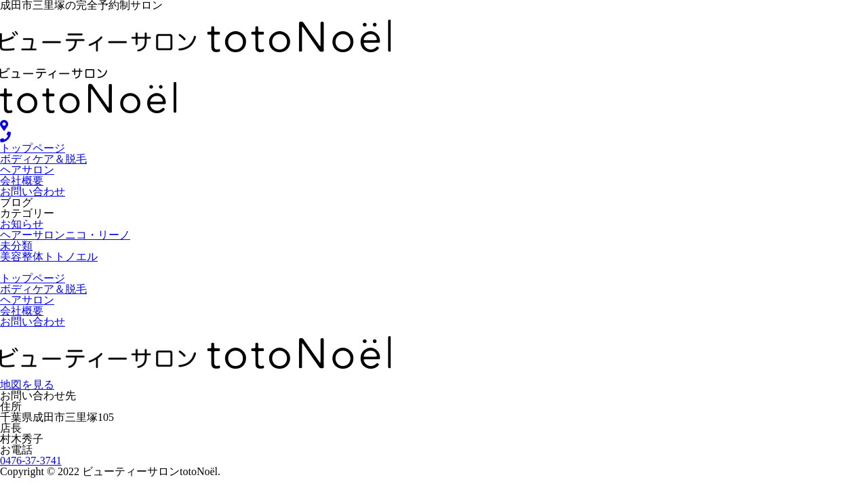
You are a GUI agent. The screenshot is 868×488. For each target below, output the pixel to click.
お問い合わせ (33, 191)
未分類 (16, 246)
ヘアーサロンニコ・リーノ (65, 235)
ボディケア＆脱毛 (43, 159)
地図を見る (27, 385)
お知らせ (22, 224)
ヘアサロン (27, 170)
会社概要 (22, 181)
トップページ (33, 148)
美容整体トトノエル (49, 257)
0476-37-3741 (31, 461)
